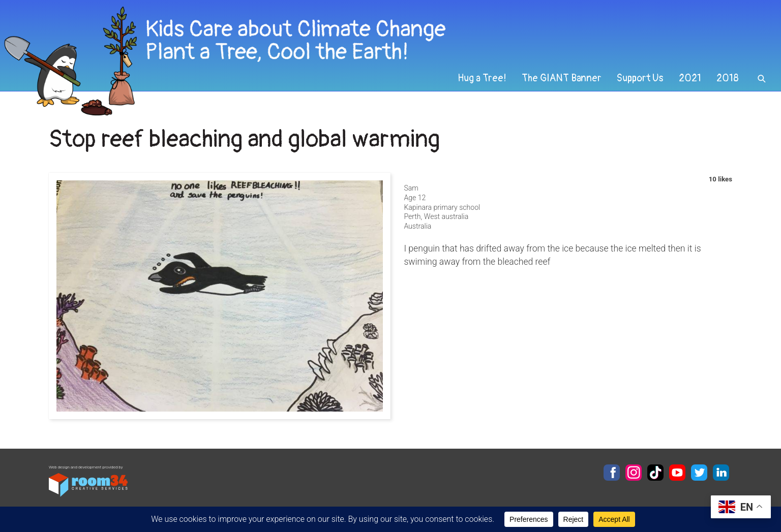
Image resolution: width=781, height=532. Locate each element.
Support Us (640, 78)
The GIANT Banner (562, 78)
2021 (690, 78)
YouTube (677, 473)
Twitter (699, 473)
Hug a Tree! (482, 78)
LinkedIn (721, 473)
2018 (728, 78)
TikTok (655, 473)
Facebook (612, 473)
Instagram (634, 473)
